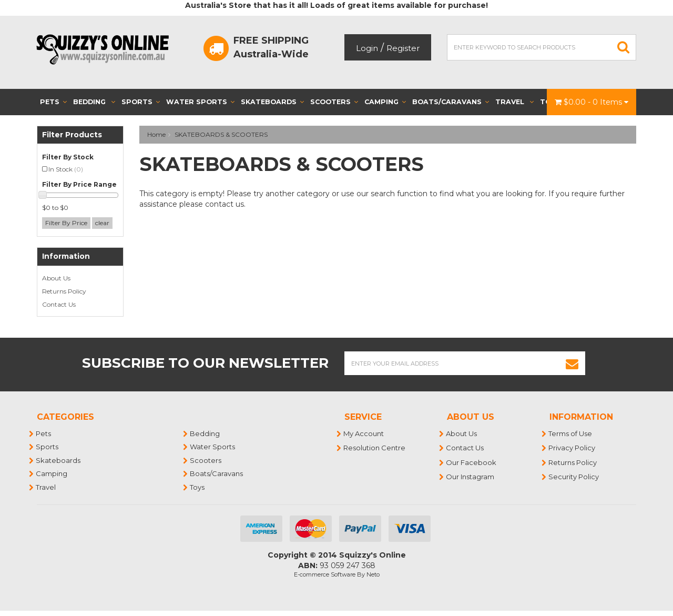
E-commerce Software (325, 574)
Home (156, 134)
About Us (56, 278)
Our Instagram (471, 477)
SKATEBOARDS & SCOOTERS (221, 134)
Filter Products (72, 135)
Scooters (334, 102)
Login (367, 48)
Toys (198, 487)
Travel (514, 102)
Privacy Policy (572, 448)
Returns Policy (64, 291)
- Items (592, 102)
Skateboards (272, 102)
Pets (53, 102)
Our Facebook (472, 462)
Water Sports (200, 102)
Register (403, 48)
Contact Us (59, 304)
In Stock (66, 169)
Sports (141, 102)
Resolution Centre (375, 448)
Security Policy (574, 477)
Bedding (94, 102)
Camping (385, 102)
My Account (364, 433)
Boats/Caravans (451, 102)
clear (102, 223)
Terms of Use (571, 433)
